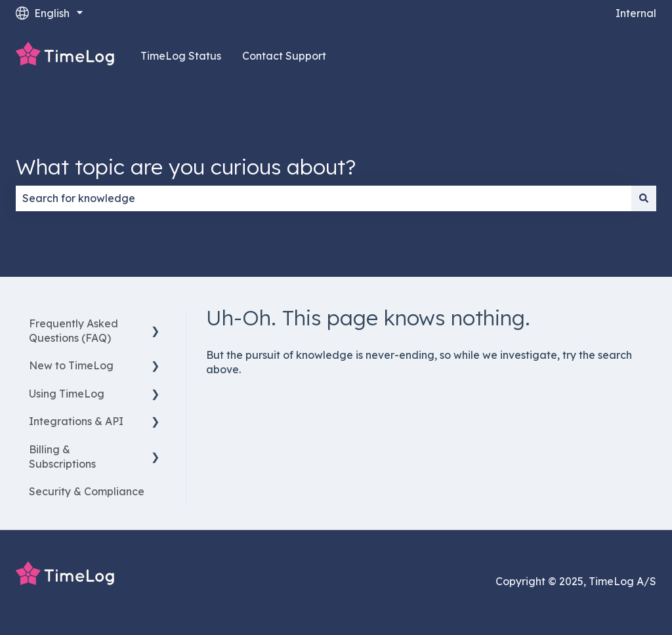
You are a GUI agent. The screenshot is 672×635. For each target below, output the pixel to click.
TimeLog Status (181, 56)
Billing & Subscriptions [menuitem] (62, 457)
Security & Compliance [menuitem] (87, 491)
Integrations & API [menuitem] (76, 421)
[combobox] (324, 198)
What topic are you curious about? (186, 167)
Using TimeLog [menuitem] (67, 394)
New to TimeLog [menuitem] (71, 365)
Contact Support (284, 56)
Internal (636, 13)
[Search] (644, 198)
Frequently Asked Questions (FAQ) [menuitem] (73, 331)
